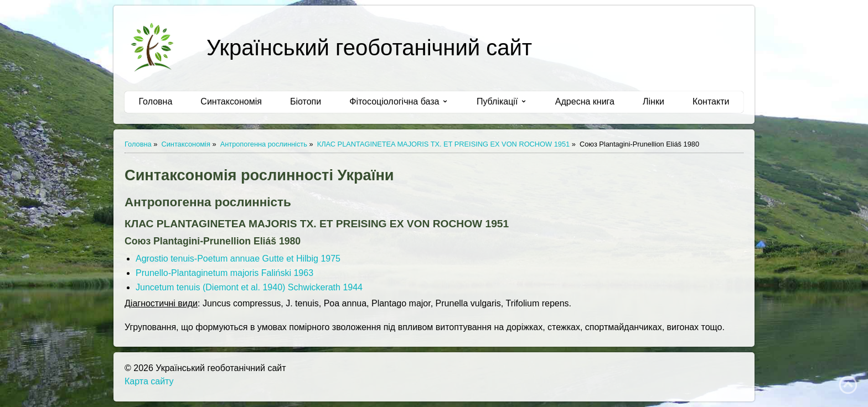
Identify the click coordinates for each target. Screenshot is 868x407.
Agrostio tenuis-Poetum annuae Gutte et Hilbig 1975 (238, 259)
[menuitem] (156, 102)
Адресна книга (585, 101)
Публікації (502, 101)
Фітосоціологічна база (399, 101)
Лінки (653, 101)
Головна (156, 101)
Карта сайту (149, 381)
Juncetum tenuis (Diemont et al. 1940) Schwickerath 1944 (249, 287)
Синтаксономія (231, 101)
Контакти (711, 101)
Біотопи (306, 101)
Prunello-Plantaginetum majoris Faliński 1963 (224, 273)
